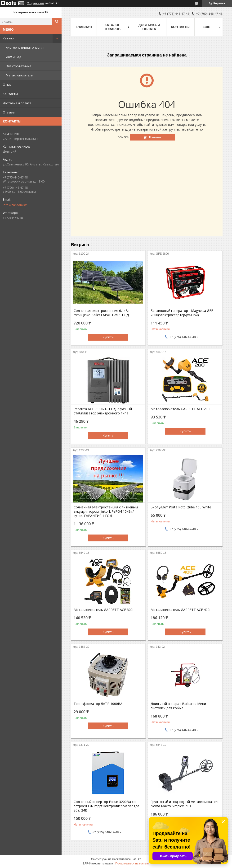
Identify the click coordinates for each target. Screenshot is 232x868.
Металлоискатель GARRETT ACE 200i (180, 409)
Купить (108, 337)
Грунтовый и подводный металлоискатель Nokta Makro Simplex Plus (185, 804)
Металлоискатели (20, 75)
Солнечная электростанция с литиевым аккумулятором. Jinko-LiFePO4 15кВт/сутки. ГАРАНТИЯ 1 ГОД (106, 511)
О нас (7, 84)
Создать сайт (36, 3)
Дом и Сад (13, 57)
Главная (84, 27)
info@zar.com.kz (15, 205)
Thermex (155, 137)
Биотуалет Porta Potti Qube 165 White (181, 507)
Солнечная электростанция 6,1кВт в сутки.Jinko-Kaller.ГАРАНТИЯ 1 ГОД (103, 313)
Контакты (10, 94)
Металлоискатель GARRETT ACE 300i (103, 610)
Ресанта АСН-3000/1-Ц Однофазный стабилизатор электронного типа (103, 411)
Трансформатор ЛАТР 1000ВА (98, 704)
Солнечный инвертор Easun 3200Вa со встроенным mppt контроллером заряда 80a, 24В (106, 806)
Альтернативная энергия (25, 47)
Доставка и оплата (17, 103)
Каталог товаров (112, 27)
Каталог (9, 38)
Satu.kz (136, 859)
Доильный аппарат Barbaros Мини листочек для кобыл (178, 706)
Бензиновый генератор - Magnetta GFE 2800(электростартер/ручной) (182, 313)
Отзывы (9, 112)
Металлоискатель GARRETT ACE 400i (180, 610)
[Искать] (57, 22)
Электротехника (19, 66)
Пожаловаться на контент (132, 863)
